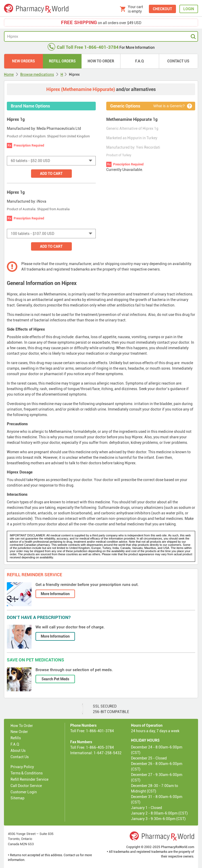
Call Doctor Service (26, 786)
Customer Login (24, 792)
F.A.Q (140, 61)
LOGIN (189, 9)
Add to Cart (51, 174)
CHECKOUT (162, 9)
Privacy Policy (22, 767)
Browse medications (37, 74)
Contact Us (178, 61)
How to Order (101, 61)
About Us (18, 751)
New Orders (24, 61)
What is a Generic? (169, 106)
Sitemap (17, 798)
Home (9, 74)
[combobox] (51, 161)
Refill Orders (62, 61)
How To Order (22, 726)
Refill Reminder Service (29, 779)
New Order (19, 732)
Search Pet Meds (55, 679)
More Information (55, 594)
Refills (16, 738)
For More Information (101, 47)
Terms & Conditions (27, 773)
